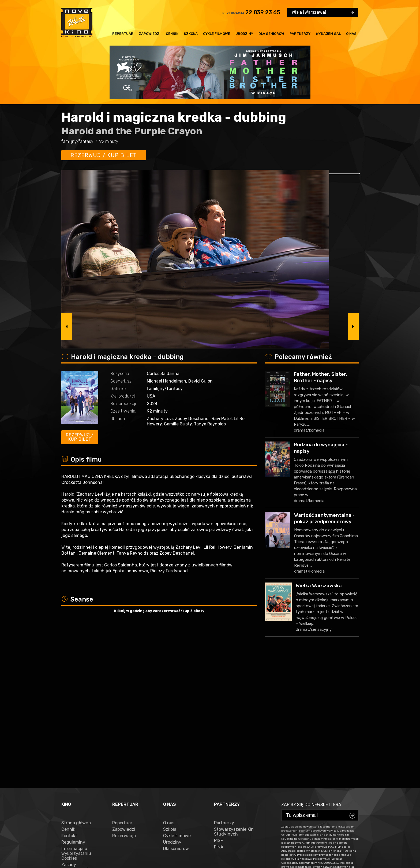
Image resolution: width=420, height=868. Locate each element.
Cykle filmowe (217, 34)
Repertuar (123, 34)
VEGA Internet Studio (342, 844)
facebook (73, 827)
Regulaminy (73, 713)
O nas (351, 34)
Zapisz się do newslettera (311, 675)
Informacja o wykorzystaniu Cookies (76, 724)
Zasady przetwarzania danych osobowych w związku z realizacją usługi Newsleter (81, 747)
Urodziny (244, 34)
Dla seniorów (271, 34)
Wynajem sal (328, 34)
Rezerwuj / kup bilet (104, 155)
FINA (219, 718)
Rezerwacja (124, 706)
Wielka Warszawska (319, 586)
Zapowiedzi (150, 34)
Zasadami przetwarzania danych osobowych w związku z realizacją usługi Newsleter (318, 701)
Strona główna (76, 693)
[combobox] (323, 12)
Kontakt (69, 706)
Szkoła (191, 34)
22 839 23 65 (263, 12)
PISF (218, 711)
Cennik (172, 34)
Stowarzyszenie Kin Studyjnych (234, 702)
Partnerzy (300, 34)
